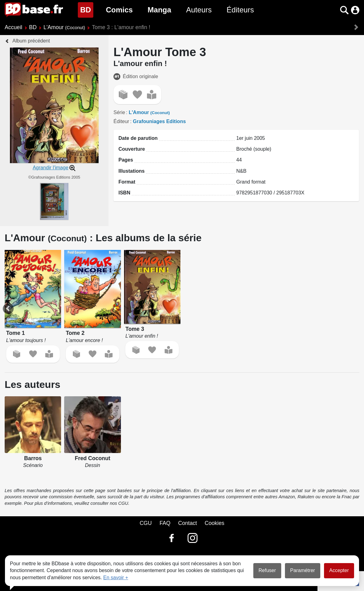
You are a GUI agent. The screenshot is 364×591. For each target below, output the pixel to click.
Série (119, 112)
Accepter (339, 570)
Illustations (131, 171)
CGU (146, 523)
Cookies (215, 523)
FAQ (165, 523)
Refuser (267, 570)
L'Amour (64, 27)
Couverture (132, 149)
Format (127, 182)
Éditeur (121, 121)
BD (87, 9)
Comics (119, 10)
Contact (187, 523)
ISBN (124, 193)
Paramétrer (303, 570)
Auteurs (199, 10)
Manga (159, 10)
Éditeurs (240, 10)
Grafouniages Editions (160, 121)
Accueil (13, 27)
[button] (344, 10)
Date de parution (138, 138)
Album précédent (31, 41)
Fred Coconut (92, 458)
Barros (33, 458)
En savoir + (116, 578)
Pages (126, 160)
